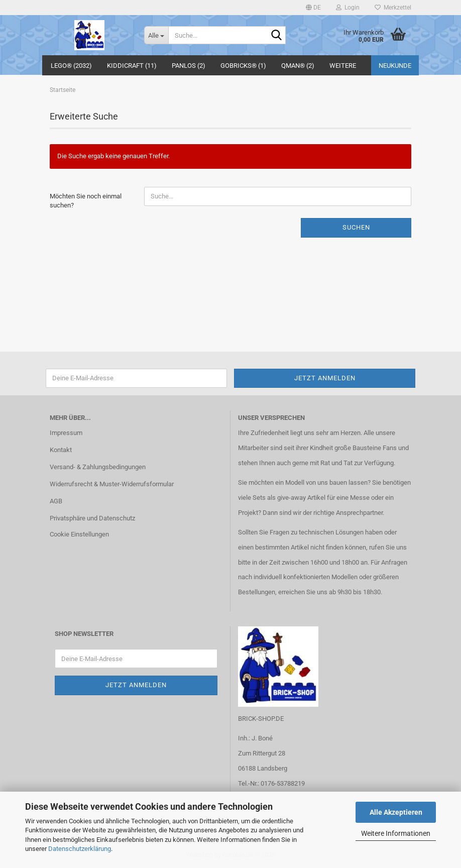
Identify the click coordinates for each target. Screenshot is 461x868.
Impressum (66, 433)
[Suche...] (156, 35)
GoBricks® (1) (243, 66)
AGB (56, 501)
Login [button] (348, 8)
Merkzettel (393, 8)
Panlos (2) (189, 66)
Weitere (343, 66)
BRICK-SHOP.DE (261, 719)
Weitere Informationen (396, 833)
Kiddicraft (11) (132, 66)
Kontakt (61, 450)
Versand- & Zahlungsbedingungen (98, 467)
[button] (313, 8)
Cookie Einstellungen (79, 534)
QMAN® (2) (298, 66)
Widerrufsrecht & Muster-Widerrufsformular (112, 484)
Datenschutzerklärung (80, 849)
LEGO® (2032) (71, 66)
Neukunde (395, 66)
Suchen (356, 227)
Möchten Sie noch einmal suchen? (86, 201)
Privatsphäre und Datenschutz (92, 518)
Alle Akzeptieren (396, 812)
